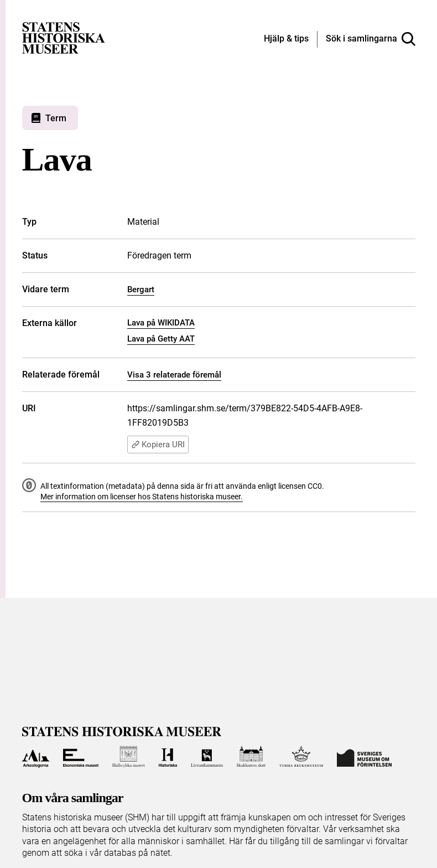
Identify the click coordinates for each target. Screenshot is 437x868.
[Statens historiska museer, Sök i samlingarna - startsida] (64, 37)
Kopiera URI (158, 445)
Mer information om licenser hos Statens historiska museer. (142, 497)
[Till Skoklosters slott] (251, 757)
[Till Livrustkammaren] (207, 757)
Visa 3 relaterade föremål (174, 375)
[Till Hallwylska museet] (129, 757)
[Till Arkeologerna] (36, 757)
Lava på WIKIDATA (161, 323)
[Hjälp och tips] (286, 39)
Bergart (141, 290)
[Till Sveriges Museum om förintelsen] (364, 757)
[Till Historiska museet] (168, 757)
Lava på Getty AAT (161, 339)
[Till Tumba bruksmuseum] (301, 757)
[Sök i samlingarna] (371, 39)
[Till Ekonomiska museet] (81, 757)
